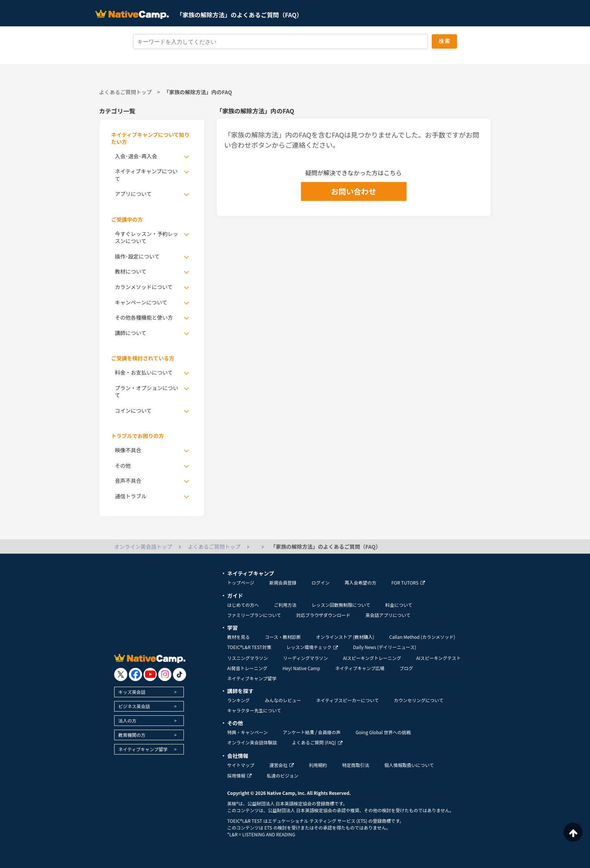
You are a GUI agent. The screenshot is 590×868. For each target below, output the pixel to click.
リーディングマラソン (305, 658)
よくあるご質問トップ (125, 92)
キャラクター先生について (254, 710)
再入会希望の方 (361, 582)
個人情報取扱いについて (409, 765)
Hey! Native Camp (301, 668)
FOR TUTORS (408, 582)
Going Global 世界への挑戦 (383, 732)
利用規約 (318, 765)
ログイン (321, 582)
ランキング (238, 700)
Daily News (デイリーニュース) (384, 647)
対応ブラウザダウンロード (323, 615)
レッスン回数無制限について (341, 605)
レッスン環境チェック (312, 647)
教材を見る (238, 637)
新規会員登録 (283, 582)
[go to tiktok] (180, 674)
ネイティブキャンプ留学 (143, 749)
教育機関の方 (132, 735)
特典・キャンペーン (247, 732)
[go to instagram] (165, 674)
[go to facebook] (135, 674)
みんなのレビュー (283, 700)
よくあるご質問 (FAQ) (317, 742)
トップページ (241, 582)
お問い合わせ (354, 191)
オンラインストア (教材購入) (345, 637)
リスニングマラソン (248, 658)
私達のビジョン (283, 775)
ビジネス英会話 (134, 706)
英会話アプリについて (388, 615)
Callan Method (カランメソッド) (422, 637)
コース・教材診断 (283, 637)
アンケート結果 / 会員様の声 (312, 732)
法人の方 (127, 720)
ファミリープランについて (254, 615)
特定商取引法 (356, 765)
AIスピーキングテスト (439, 658)
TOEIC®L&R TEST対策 (249, 647)
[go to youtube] (150, 674)
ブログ (406, 668)
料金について (399, 605)
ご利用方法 (285, 605)
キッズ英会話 (132, 692)
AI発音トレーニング (247, 668)
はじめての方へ (243, 605)
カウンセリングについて (419, 700)
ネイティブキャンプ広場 (360, 668)
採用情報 (239, 775)
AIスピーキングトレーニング (372, 658)
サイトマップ (241, 765)
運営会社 (282, 765)
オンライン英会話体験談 (252, 742)
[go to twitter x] (121, 674)
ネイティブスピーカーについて (348, 700)
